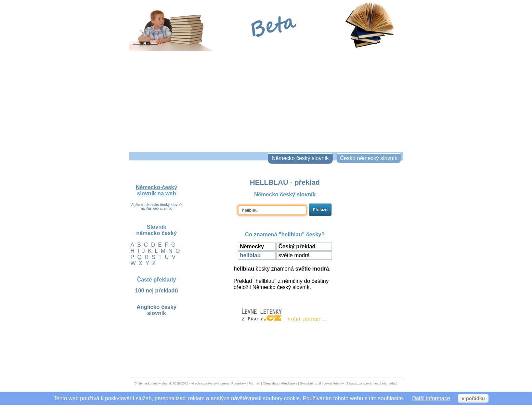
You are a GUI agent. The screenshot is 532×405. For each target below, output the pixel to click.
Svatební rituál (310, 383)
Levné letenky (334, 383)
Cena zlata (271, 383)
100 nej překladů (157, 291)
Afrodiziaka (289, 383)
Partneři (255, 383)
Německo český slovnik (155, 383)
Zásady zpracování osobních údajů (372, 383)
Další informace (431, 398)
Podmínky (239, 383)
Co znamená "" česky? (285, 234)
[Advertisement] (266, 101)
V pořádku (473, 399)
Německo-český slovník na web (157, 190)
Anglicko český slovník (157, 310)
